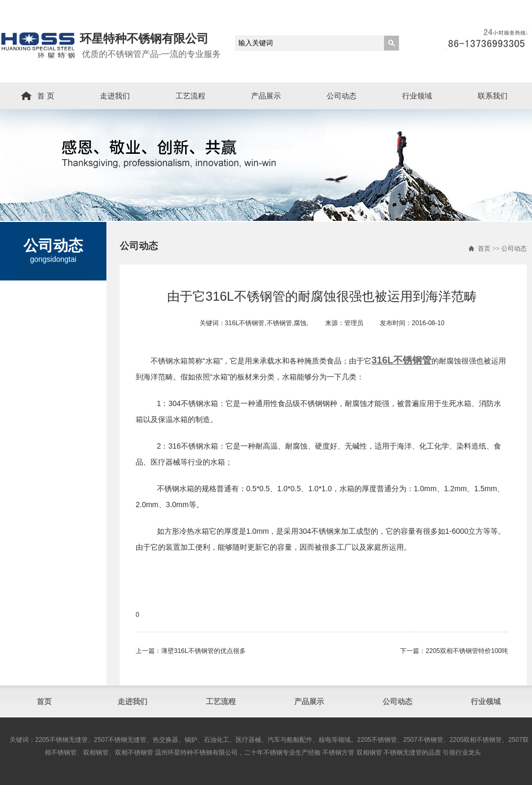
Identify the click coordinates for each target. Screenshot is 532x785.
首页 (484, 249)
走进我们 (115, 96)
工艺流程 (190, 96)
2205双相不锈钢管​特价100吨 (467, 651)
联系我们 (493, 96)
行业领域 (417, 96)
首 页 (46, 96)
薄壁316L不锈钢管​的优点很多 (203, 651)
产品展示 (266, 96)
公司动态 (342, 96)
